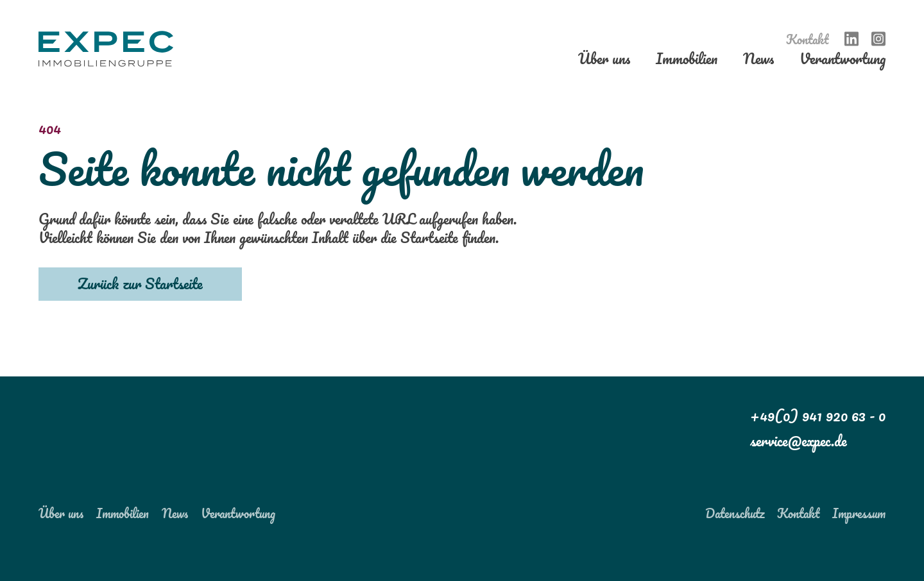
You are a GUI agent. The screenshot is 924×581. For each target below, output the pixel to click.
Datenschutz (735, 514)
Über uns (604, 61)
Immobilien (687, 61)
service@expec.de (799, 441)
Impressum (859, 514)
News (758, 61)
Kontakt (807, 40)
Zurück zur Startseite (140, 283)
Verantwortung (843, 61)
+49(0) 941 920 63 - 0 (818, 416)
